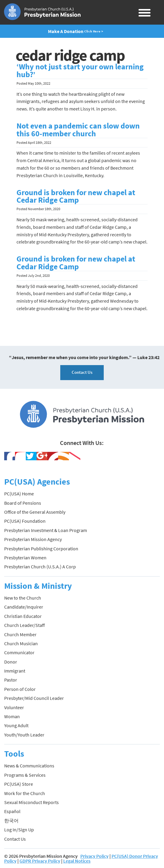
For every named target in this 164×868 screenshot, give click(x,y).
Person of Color (20, 689)
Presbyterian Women (25, 558)
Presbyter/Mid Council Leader (34, 698)
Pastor (11, 680)
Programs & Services (25, 775)
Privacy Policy (94, 856)
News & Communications (29, 766)
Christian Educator (23, 616)
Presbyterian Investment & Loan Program (46, 530)
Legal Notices (77, 861)
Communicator (19, 652)
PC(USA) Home (19, 494)
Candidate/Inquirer (24, 607)
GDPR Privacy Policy (40, 861)
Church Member (20, 634)
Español (12, 811)
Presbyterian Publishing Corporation (41, 549)
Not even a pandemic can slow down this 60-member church (78, 130)
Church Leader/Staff (24, 625)
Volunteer (14, 707)
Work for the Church (25, 793)
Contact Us (82, 372)
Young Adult (16, 725)
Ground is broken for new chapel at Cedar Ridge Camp (76, 196)
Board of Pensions (23, 503)
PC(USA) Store (19, 784)
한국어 (11, 821)
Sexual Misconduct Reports (31, 802)
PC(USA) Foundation (25, 521)
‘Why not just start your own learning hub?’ (80, 71)
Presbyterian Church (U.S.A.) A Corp (40, 567)
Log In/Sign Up (19, 830)
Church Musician (21, 643)
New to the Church (23, 598)
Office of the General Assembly (35, 512)
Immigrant (15, 671)
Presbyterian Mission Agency (33, 539)
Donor (11, 662)
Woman (12, 716)
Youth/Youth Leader (24, 735)
